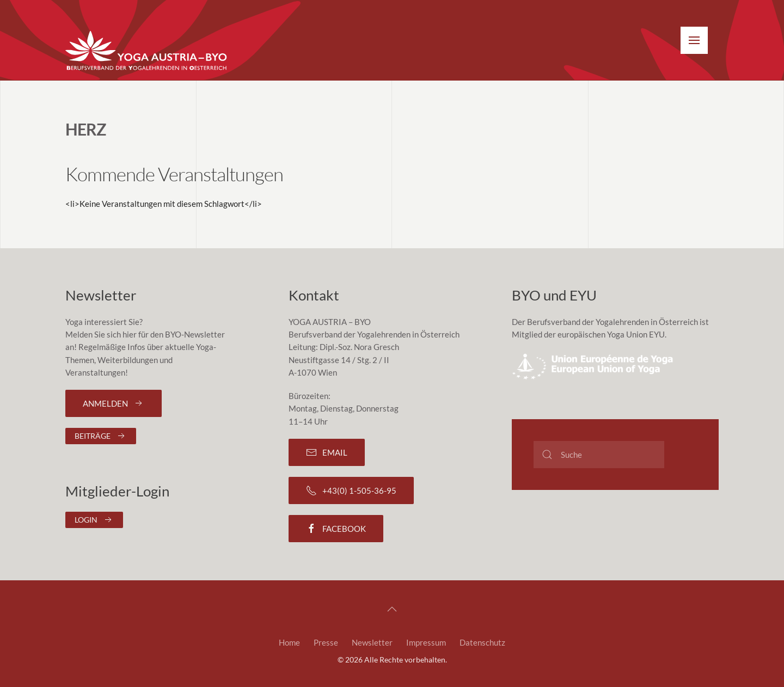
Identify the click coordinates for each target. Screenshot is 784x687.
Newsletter (372, 642)
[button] (694, 40)
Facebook (336, 529)
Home (289, 642)
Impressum (426, 642)
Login (94, 520)
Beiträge (101, 436)
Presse (326, 642)
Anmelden (114, 403)
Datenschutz (482, 642)
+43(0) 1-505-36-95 (351, 490)
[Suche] (599, 455)
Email (327, 452)
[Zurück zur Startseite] (147, 51)
